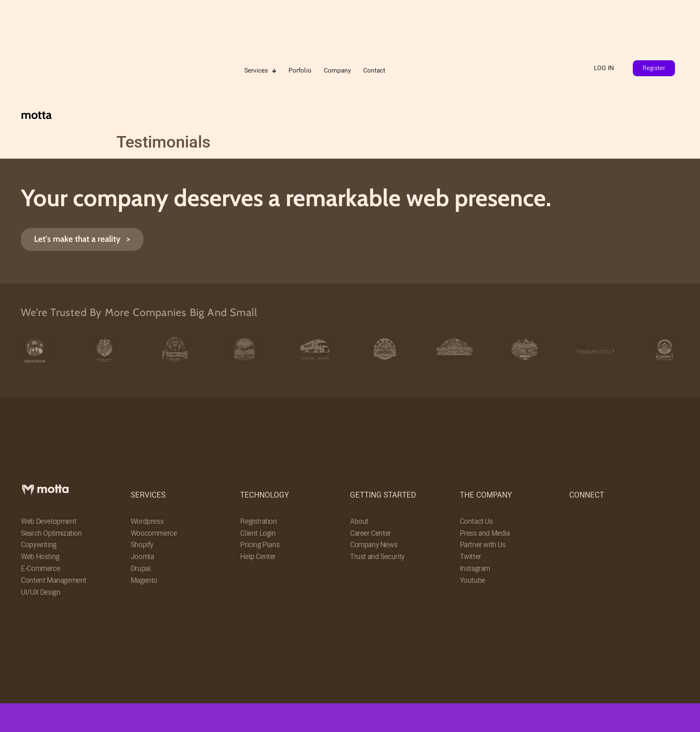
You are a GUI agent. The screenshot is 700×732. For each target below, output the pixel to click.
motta (36, 115)
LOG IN (604, 68)
